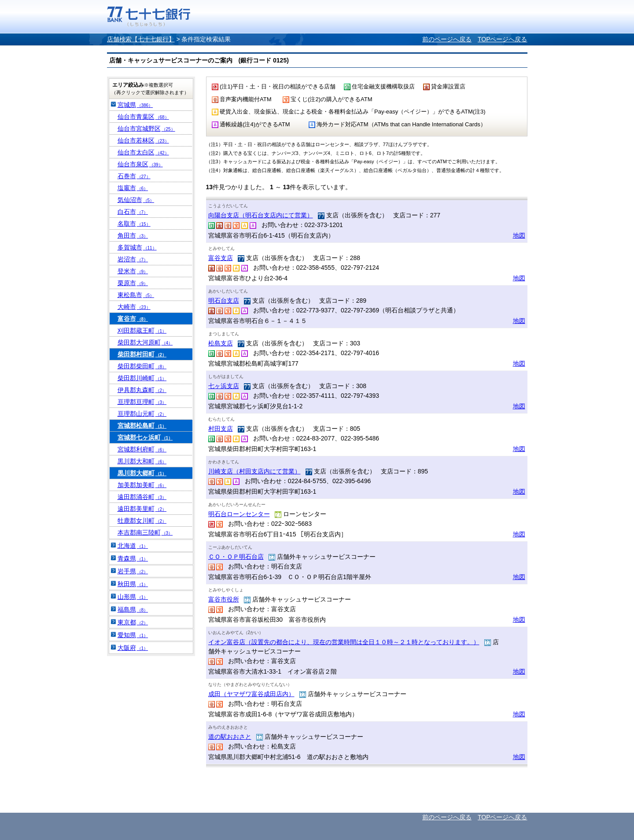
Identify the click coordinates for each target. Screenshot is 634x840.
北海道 (133, 546)
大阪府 (133, 648)
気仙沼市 (136, 200)
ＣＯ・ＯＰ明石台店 (236, 557)
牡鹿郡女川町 (142, 521)
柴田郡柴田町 (142, 366)
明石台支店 (224, 301)
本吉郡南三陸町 (145, 532)
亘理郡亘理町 (142, 402)
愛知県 (133, 635)
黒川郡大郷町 (142, 473)
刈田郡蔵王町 (142, 330)
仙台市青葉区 (143, 117)
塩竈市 (133, 188)
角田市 (133, 235)
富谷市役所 (224, 599)
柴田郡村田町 (142, 354)
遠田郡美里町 (142, 509)
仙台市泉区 (140, 164)
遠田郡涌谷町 (142, 497)
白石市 (133, 212)
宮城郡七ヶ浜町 (145, 437)
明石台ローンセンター (239, 514)
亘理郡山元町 (142, 414)
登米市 (133, 271)
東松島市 (136, 295)
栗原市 (133, 283)
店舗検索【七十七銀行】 (141, 39)
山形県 (133, 597)
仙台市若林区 (143, 140)
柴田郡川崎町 (142, 378)
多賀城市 (137, 247)
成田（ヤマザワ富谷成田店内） (251, 694)
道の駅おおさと (230, 737)
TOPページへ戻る (503, 39)
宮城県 (135, 105)
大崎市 (134, 307)
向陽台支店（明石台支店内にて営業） (261, 215)
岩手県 (133, 571)
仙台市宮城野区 (146, 128)
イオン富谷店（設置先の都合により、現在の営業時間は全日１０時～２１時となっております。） (344, 642)
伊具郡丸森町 (142, 390)
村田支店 (221, 429)
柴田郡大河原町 (145, 342)
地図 (519, 235)
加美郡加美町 (142, 485)
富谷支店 (221, 258)
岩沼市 (133, 259)
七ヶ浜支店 (224, 386)
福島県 (133, 609)
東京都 (133, 622)
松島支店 (221, 343)
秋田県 (133, 584)
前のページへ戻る (447, 39)
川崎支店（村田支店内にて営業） (254, 471)
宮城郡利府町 (142, 449)
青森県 (133, 558)
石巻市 (134, 176)
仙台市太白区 (143, 152)
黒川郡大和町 (142, 461)
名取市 (134, 224)
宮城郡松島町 (142, 426)
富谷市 (133, 319)
